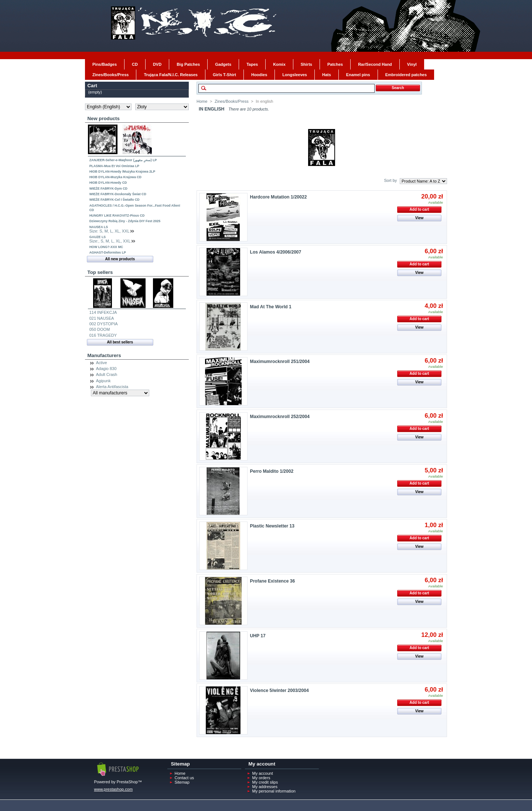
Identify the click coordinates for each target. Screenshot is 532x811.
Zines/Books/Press (232, 101)
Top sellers (100, 272)
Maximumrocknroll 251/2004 (280, 362)
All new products (120, 259)
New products (104, 118)
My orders (261, 778)
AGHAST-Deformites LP (108, 252)
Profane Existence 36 (273, 581)
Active (102, 363)
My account (263, 773)
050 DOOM (100, 329)
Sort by (390, 180)
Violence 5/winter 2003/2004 (279, 690)
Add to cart (420, 209)
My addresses (265, 787)
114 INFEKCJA (103, 312)
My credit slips (265, 782)
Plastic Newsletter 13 (272, 526)
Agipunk (103, 381)
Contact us (185, 778)
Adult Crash (107, 374)
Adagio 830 (106, 369)
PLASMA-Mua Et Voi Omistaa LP (114, 166)
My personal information (274, 791)
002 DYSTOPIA (104, 324)
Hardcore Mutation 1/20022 (279, 197)
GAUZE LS (98, 237)
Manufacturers (104, 355)
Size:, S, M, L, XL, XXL (110, 241)
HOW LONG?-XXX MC (106, 247)
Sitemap (182, 782)
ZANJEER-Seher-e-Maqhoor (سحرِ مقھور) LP (123, 160)
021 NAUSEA (102, 318)
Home (202, 101)
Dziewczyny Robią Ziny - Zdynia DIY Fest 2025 (125, 221)
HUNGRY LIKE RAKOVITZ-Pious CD (117, 216)
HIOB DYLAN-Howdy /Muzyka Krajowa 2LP (122, 172)
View (420, 218)
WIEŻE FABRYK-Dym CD (108, 189)
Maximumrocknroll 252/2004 (280, 417)
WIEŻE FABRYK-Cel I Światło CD (115, 200)
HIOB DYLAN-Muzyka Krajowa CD (115, 177)
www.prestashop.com (114, 789)
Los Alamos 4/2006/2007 (276, 252)
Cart (92, 86)
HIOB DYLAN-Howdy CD (108, 183)
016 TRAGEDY (103, 335)
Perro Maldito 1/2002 (272, 471)
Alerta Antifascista (112, 387)
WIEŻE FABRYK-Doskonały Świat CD (118, 194)
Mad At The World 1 (271, 307)
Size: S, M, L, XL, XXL (109, 231)
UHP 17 (258, 636)
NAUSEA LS (99, 227)
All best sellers (120, 342)
